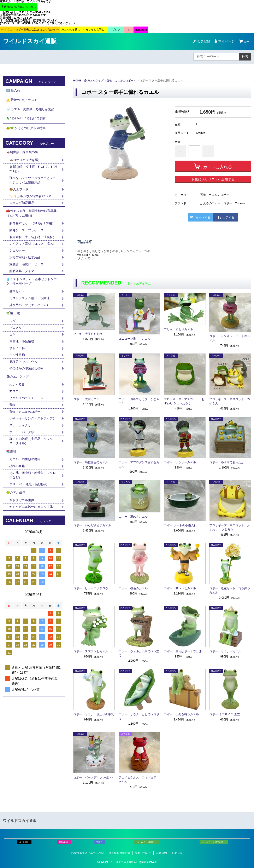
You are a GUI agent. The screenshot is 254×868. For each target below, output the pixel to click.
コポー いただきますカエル (92, 525)
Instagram (64, 842)
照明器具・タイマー (24, 303)
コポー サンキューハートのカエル (230, 338)
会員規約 (161, 853)
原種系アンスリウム (24, 403)
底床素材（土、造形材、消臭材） (31, 259)
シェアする (226, 217)
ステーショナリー (23, 477)
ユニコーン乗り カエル (135, 339)
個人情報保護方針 (119, 853)
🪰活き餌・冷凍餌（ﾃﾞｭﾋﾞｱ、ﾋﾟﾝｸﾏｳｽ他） (34, 182)
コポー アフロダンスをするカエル (139, 464)
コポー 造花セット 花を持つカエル (230, 590)
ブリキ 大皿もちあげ (88, 334)
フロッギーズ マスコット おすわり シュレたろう (184, 401)
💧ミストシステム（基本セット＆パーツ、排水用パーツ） (33, 314)
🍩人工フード (20, 204)
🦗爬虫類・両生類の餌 (23, 163)
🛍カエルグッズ (95, 80)
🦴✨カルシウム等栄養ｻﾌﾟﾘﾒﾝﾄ (33, 211)
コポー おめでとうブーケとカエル (139, 401)
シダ (14, 359)
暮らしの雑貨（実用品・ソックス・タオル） (33, 494)
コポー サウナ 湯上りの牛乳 (94, 714)
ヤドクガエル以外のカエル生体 (33, 567)
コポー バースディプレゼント (94, 777)
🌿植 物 (14, 350)
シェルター (19, 281)
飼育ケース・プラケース (28, 249)
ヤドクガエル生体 (23, 560)
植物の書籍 (19, 522)
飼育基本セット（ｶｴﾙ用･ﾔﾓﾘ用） (33, 242)
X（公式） (24, 842)
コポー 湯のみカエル (133, 517)
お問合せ (177, 853)
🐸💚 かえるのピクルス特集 (27, 137)
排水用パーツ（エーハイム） (31, 341)
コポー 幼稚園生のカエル (91, 462)
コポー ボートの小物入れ (180, 525)
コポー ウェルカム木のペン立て (139, 653)
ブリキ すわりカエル (178, 329)
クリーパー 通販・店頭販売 (30, 541)
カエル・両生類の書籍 (26, 515)
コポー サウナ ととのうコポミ (139, 716)
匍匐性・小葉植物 (23, 381)
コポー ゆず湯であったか (227, 462)
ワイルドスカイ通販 (30, 41)
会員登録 (201, 41)
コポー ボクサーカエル (180, 462)
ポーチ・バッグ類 (23, 484)
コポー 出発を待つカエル (181, 714)
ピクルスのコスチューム (28, 443)
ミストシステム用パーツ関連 (33, 333)
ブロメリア (19, 366)
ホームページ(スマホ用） (214, 842)
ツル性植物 (18, 395)
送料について (143, 853)
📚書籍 (12, 505)
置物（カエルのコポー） (125, 80)
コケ (14, 373)
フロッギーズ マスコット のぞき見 (230, 401)
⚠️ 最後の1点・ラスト (23, 103)
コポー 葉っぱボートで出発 (183, 651)
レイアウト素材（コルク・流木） (31, 271)
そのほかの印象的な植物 (28, 410)
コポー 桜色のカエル (133, 588)
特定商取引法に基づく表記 (88, 853)
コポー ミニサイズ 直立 (225, 714)
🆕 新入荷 (14, 91)
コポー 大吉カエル (86, 399)
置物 (13, 450)
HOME (78, 80)
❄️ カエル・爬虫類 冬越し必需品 (32, 114)
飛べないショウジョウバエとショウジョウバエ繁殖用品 (33, 194)
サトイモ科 (18, 388)
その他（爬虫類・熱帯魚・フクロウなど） (33, 532)
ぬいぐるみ (18, 428)
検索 (245, 57)
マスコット (18, 435)
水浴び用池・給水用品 (28, 288)
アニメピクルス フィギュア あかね (139, 780)
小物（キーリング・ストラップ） (31, 467)
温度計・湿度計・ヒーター (29, 295)
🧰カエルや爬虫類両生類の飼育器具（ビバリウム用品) (33, 230)
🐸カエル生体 (17, 551)
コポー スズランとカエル (91, 651)
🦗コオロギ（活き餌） (26, 172)
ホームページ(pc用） (147, 842)
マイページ (224, 41)
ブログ (99, 842)
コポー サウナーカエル (225, 651)
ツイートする (200, 217)
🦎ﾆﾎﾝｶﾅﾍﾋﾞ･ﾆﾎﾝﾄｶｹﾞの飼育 (26, 126)
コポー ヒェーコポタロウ (91, 588)
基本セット (19, 326)
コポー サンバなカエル (180, 588)
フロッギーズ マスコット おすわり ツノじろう (230, 527)
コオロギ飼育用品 (23, 219)
